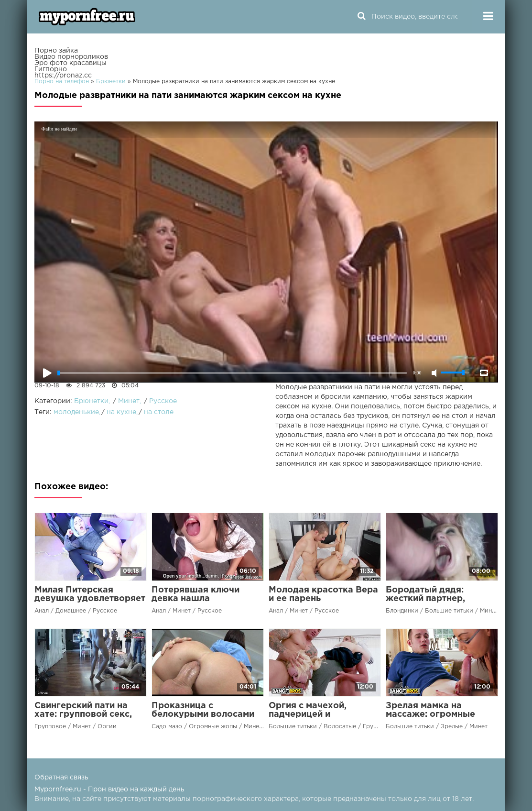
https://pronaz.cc (63, 76)
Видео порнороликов (71, 57)
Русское (163, 401)
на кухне (121, 412)
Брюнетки (91, 401)
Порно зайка (56, 51)
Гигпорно (51, 69)
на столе (159, 412)
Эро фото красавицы (71, 63)
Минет (129, 401)
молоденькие (76, 412)
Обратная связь (61, 778)
